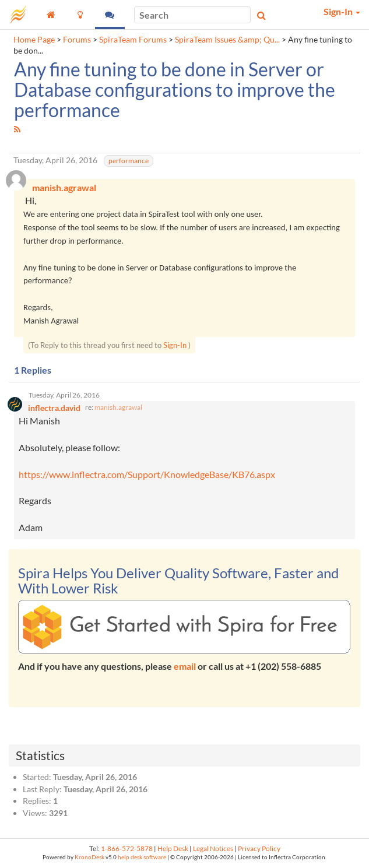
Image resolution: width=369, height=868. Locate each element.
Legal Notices (213, 848)
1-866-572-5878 (127, 848)
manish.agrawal (118, 407)
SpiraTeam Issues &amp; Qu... (227, 40)
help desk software (142, 857)
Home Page (34, 40)
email (185, 666)
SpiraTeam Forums (133, 40)
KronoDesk (89, 857)
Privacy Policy (259, 848)
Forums (77, 40)
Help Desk (173, 848)
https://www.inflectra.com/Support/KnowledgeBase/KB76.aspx (147, 474)
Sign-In (175, 345)
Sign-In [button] (342, 11)
